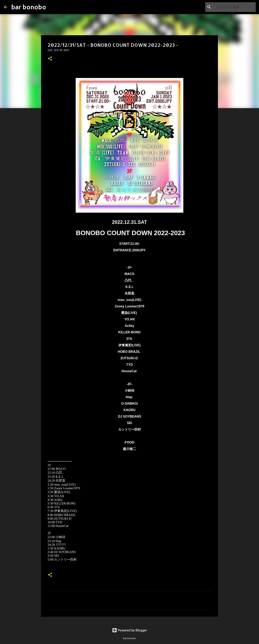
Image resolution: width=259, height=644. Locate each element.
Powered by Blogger (129, 630)
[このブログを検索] (235, 7)
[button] (50, 59)
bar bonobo (29, 7)
